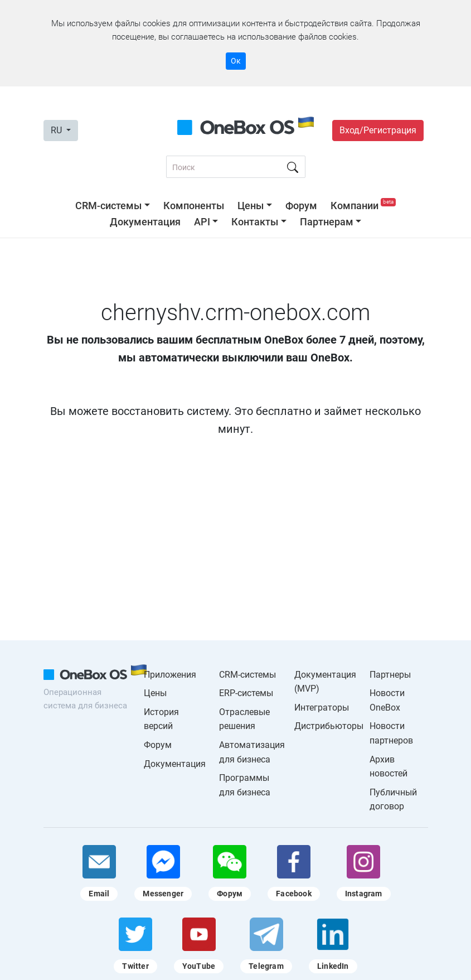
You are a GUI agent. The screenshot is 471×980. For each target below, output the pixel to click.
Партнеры (390, 675)
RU (57, 130)
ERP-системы (246, 693)
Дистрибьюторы (329, 726)
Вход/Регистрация (378, 130)
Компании (363, 206)
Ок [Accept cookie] (236, 61)
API (202, 222)
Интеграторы (322, 708)
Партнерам (327, 222)
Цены (251, 206)
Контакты (255, 222)
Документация (145, 222)
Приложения (170, 675)
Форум (301, 206)
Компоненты (194, 206)
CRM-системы (108, 206)
